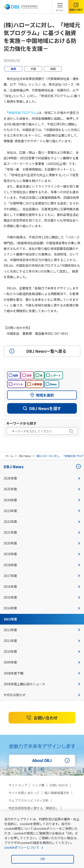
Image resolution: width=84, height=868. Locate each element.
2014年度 (42, 608)
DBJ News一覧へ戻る (37, 351)
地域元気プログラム (22, 113)
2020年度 (42, 543)
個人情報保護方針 (57, 793)
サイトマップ (18, 785)
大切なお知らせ (42, 695)
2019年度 (42, 554)
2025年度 (42, 489)
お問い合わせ (42, 718)
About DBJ (52, 761)
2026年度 (42, 478)
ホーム (9, 456)
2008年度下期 (42, 673)
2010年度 (42, 651)
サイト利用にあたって (24, 793)
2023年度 (42, 511)
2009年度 (42, 662)
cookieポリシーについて (22, 847)
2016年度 (42, 586)
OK (43, 859)
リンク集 (38, 785)
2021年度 (42, 532)
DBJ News (25, 456)
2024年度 (42, 500)
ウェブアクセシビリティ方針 (29, 800)
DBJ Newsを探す (42, 408)
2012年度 (42, 630)
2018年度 (42, 565)
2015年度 (42, 597)
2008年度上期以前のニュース (42, 684)
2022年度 (42, 522)
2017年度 (42, 576)
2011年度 (42, 641)
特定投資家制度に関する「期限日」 (34, 808)
